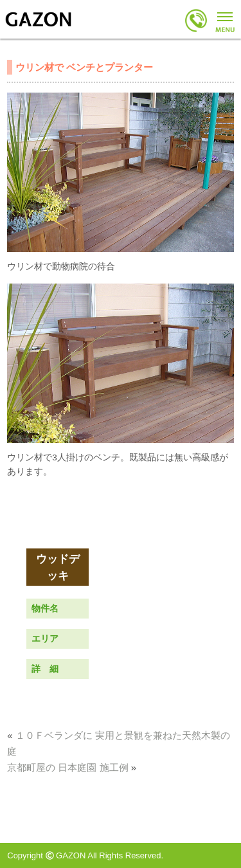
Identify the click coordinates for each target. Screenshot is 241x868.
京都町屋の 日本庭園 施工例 (67, 767)
